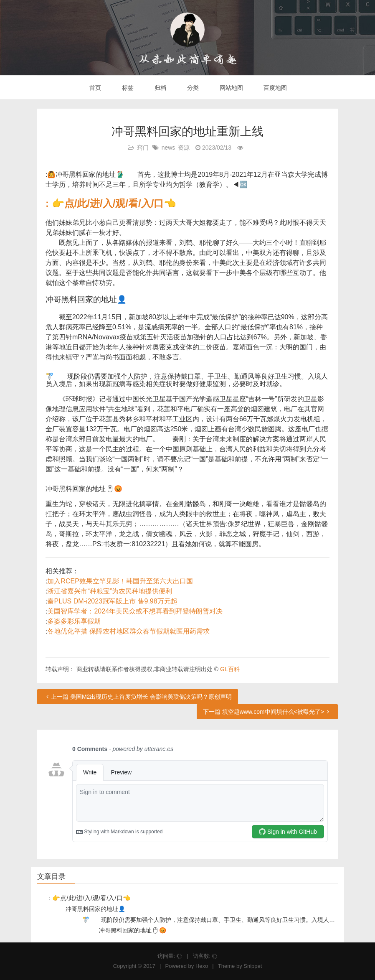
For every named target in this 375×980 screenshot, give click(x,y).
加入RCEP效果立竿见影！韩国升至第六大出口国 (120, 581)
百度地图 (275, 88)
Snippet (253, 966)
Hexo (202, 966)
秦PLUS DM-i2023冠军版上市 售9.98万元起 (112, 601)
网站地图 (231, 88)
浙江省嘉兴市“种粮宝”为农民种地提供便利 (110, 591)
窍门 (143, 148)
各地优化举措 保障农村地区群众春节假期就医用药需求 (128, 631)
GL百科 (230, 669)
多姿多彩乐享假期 (74, 621)
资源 (184, 148)
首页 (95, 88)
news (168, 148)
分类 (192, 88)
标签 (127, 88)
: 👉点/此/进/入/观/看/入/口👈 (111, 203)
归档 (160, 88)
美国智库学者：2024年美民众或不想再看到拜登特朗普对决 (135, 611)
